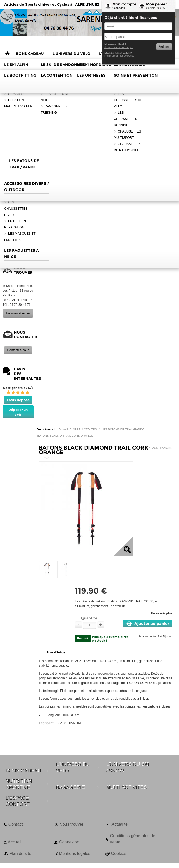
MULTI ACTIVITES (85, 429)
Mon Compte (124, 4)
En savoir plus (162, 613)
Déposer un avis (18, 412)
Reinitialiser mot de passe (119, 56)
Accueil (63, 429)
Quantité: (90, 618)
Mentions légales (75, 853)
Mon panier (156, 4)
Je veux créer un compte (119, 47)
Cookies (119, 853)
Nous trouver (71, 824)
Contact (16, 824)
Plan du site (20, 853)
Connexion (119, 8)
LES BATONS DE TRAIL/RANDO (123, 429)
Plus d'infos (56, 652)
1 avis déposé (18, 400)
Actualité (120, 824)
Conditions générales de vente (133, 839)
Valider (164, 47)
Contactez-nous (18, 350)
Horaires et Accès (18, 313)
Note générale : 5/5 (18, 388)
